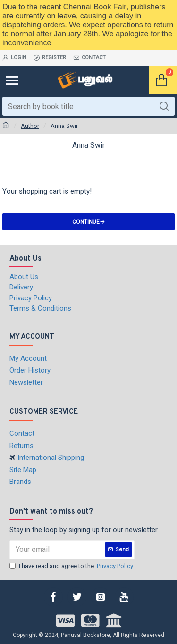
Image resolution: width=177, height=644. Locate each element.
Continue (86, 222)
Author (30, 126)
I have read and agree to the (72, 566)
